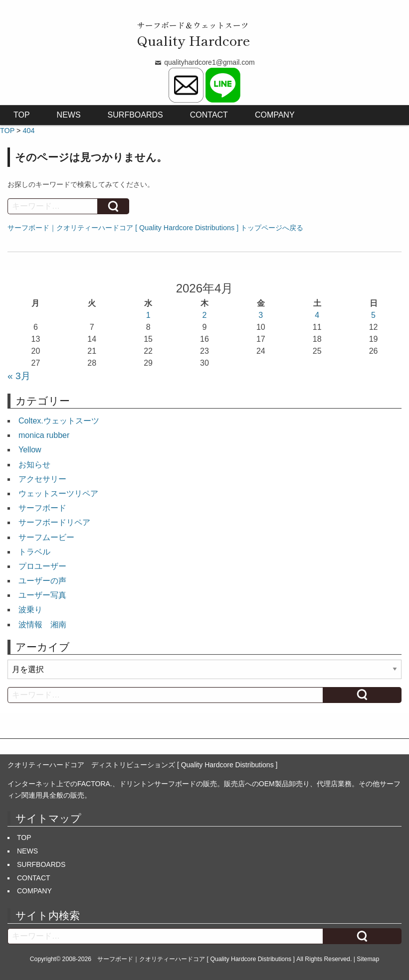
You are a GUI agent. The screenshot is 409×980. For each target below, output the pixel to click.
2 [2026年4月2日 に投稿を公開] (205, 315)
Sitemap (368, 959)
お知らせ (34, 465)
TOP (22, 115)
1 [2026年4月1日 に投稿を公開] (148, 315)
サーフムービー (46, 537)
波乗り (30, 610)
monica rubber (44, 435)
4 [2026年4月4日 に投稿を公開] (317, 315)
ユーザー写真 (42, 595)
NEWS (69, 115)
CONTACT (209, 115)
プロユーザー (42, 566)
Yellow (30, 450)
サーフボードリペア (54, 522)
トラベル (34, 552)
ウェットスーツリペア (58, 493)
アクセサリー (42, 479)
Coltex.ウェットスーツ (59, 421)
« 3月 (19, 376)
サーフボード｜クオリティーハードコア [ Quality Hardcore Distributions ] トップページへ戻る (155, 228)
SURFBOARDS (135, 115)
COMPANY (275, 115)
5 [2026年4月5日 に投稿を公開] (373, 315)
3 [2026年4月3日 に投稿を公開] (261, 315)
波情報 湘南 (42, 625)
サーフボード (42, 508)
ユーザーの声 (42, 581)
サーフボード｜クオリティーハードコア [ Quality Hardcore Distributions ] (196, 959)
